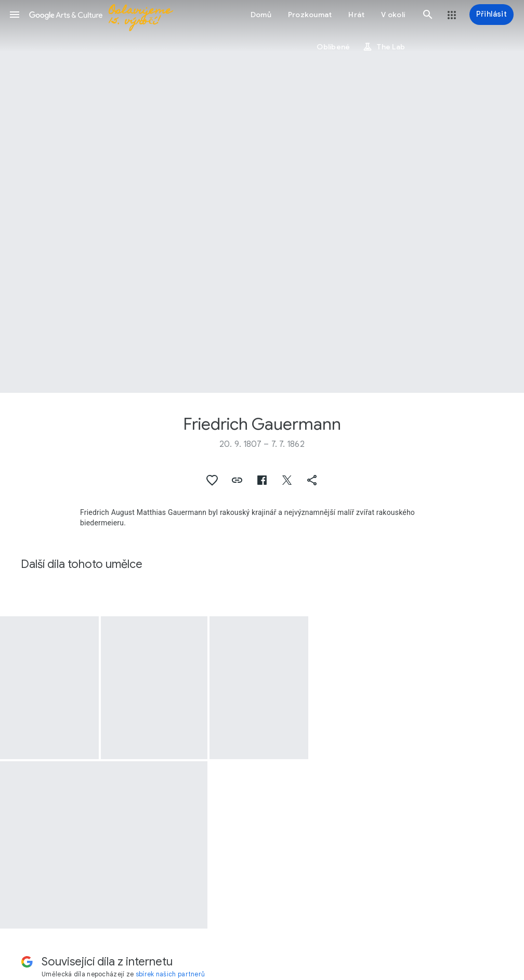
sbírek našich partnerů (171, 974)
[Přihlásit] (492, 15)
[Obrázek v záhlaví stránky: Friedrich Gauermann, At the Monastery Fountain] (262, 196)
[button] (15, 15)
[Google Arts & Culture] (114, 15)
